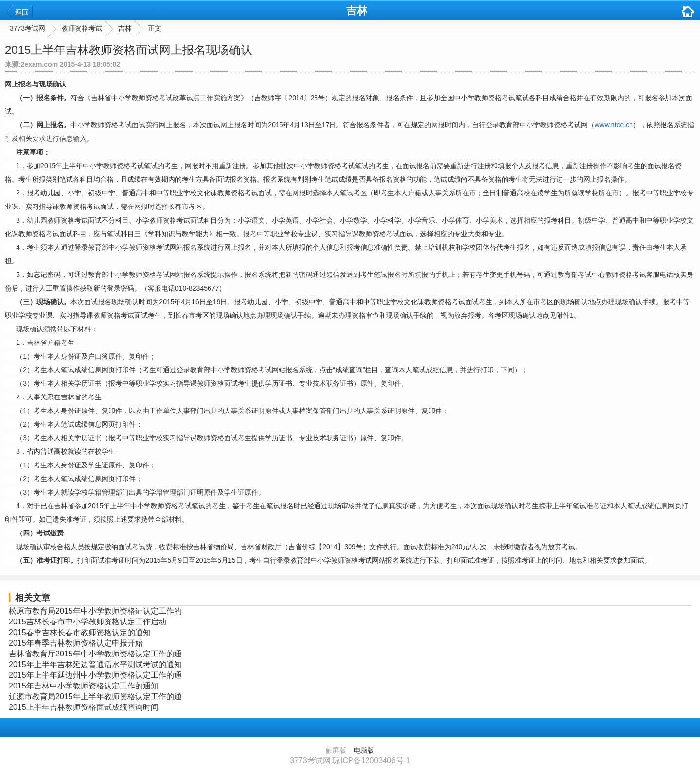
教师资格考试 (82, 28)
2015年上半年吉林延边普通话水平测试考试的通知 (95, 664)
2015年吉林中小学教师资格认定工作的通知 (84, 686)
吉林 (357, 10)
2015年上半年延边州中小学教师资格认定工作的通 (95, 675)
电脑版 (364, 750)
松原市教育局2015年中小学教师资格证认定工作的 (95, 611)
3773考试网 (27, 28)
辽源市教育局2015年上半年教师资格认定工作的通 (95, 697)
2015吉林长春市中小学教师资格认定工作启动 (87, 622)
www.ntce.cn (614, 125)
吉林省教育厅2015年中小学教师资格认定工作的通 (95, 654)
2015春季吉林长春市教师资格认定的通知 (80, 632)
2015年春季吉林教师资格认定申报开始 (76, 643)
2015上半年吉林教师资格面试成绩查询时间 (84, 707)
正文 (155, 28)
